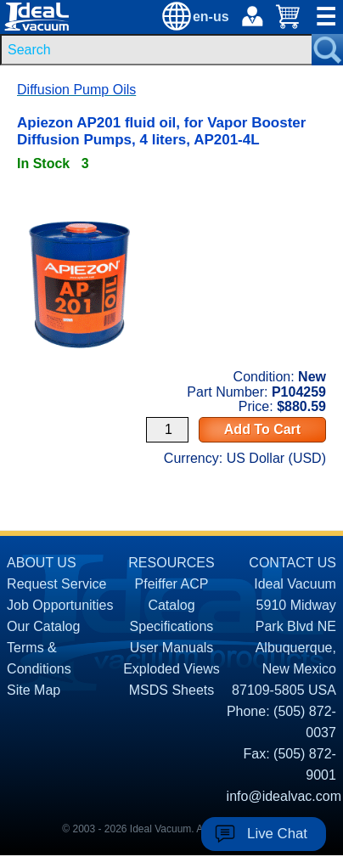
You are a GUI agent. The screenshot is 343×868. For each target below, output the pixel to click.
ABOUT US (42, 563)
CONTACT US (292, 563)
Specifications (172, 626)
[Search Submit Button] (327, 50)
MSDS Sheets (171, 690)
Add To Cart (262, 429)
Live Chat (277, 834)
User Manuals (172, 648)
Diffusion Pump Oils (76, 90)
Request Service (56, 584)
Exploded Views (171, 669)
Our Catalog (43, 626)
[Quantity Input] (167, 430)
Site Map (34, 690)
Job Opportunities (60, 605)
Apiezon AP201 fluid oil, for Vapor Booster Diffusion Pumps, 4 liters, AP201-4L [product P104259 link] (161, 131)
